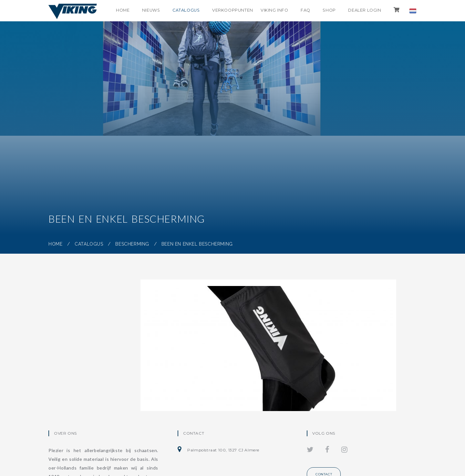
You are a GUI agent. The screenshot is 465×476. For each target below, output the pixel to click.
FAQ (302, 11)
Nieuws (144, 11)
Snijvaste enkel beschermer (203, 369)
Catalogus (181, 11)
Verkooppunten (229, 11)
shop (327, 11)
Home (115, 11)
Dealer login (364, 11)
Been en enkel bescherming (197, 244)
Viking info (270, 11)
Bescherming (132, 244)
